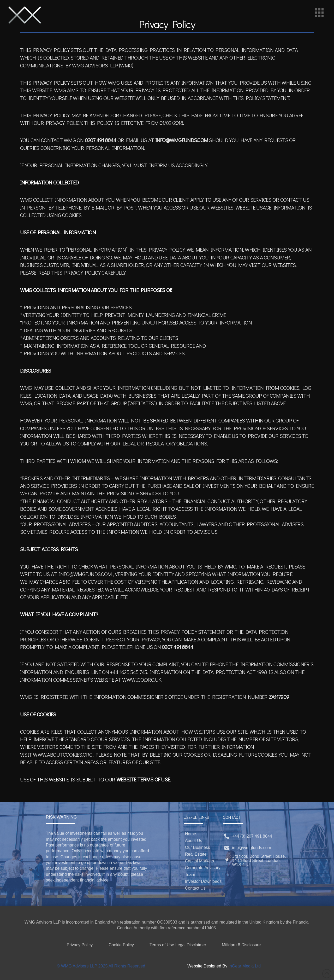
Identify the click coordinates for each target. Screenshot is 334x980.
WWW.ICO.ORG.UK (142, 680)
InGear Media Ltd (244, 966)
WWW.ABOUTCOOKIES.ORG (63, 755)
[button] (319, 13)
